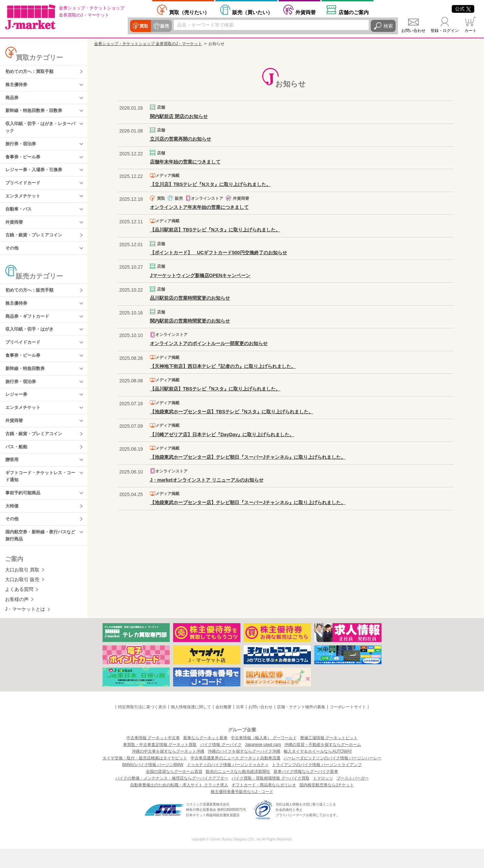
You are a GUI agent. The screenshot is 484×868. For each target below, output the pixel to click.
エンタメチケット (24, 202)
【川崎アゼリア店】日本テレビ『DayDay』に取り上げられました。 (222, 435)
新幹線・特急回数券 (27, 380)
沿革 (240, 726)
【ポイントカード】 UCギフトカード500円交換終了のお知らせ (218, 253)
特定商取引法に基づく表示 (142, 726)
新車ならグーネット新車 (205, 757)
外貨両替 (306, 12)
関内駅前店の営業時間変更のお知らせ (190, 321)
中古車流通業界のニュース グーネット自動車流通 (235, 777)
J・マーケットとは (25, 629)
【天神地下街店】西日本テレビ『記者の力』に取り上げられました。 (223, 366)
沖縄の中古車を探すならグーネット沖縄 (168, 770)
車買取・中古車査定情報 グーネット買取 (160, 764)
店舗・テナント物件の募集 (301, 726)
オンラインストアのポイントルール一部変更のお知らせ (209, 343)
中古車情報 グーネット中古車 (153, 757)
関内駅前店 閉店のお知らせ (179, 116)
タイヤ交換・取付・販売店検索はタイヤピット (145, 777)
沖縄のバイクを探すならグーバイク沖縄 (244, 770)
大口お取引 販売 (22, 599)
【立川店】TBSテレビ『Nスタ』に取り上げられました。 (210, 184)
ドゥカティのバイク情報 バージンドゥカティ (228, 784)
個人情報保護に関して (191, 726)
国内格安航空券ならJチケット (327, 804)
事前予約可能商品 (24, 510)
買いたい (252, 12)
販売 (164, 26)
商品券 (12, 99)
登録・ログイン (445, 31)
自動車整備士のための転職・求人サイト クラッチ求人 (179, 804)
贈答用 (12, 475)
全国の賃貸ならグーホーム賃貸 (174, 791)
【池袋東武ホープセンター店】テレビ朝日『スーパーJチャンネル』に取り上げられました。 (248, 457)
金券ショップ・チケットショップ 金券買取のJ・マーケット (148, 44)
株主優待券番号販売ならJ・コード (242, 811)
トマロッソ (323, 797)
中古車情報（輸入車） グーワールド (264, 757)
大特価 (12, 524)
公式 (463, 9)
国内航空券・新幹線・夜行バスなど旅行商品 (41, 554)
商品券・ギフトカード (29, 326)
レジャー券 (17, 407)
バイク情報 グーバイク (221, 764)
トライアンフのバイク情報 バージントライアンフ (317, 784)
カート (471, 31)
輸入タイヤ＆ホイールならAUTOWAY (318, 770)
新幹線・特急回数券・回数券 (36, 113)
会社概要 (224, 726)
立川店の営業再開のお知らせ (180, 139)
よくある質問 (19, 609)
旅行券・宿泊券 (22, 147)
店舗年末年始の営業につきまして (185, 162)
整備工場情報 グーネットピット (329, 757)
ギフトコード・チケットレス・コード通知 (41, 492)
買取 (144, 26)
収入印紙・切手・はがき (31, 339)
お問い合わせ (413, 31)
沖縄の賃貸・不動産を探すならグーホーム (323, 764)
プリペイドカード (24, 188)
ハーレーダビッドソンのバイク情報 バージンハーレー (333, 777)
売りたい (189, 12)
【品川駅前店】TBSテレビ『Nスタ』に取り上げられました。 (215, 230)
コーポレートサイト (348, 726)
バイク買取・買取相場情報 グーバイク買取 (270, 797)
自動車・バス (19, 215)
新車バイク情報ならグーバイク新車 (306, 791)
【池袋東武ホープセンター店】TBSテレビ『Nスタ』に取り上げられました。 (232, 412)
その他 (12, 256)
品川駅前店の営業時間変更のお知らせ (190, 298)
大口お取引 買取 (22, 589)
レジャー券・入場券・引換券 (36, 175)
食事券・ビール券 (24, 161)
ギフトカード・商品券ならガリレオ (264, 804)
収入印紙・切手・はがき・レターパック (41, 130)
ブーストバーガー (353, 797)
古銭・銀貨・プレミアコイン (36, 242)
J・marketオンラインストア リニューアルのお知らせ (207, 480)
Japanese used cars (263, 764)
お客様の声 (17, 618)
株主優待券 (17, 85)
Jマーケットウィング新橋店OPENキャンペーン (200, 275)
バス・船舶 (17, 462)
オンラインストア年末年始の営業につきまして (199, 207)
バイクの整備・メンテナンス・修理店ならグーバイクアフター (172, 797)
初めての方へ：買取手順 (31, 72)
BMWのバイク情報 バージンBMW (153, 784)
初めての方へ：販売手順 (31, 299)
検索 (388, 26)
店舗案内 (354, 12)
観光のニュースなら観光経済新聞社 (238, 791)
